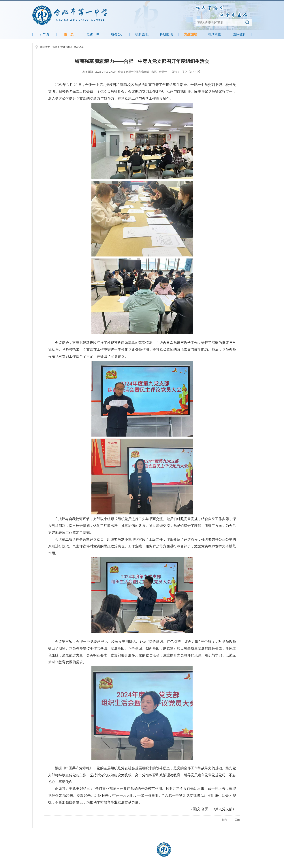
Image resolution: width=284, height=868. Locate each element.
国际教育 (239, 34)
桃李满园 (215, 34)
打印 (224, 820)
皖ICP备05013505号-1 (55, 855)
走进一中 (93, 34)
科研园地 (166, 34)
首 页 (69, 34)
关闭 (237, 820)
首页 (55, 47)
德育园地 (142, 34)
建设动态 (79, 47)
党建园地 (191, 34)
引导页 (44, 34)
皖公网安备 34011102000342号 (89, 855)
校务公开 (118, 34)
